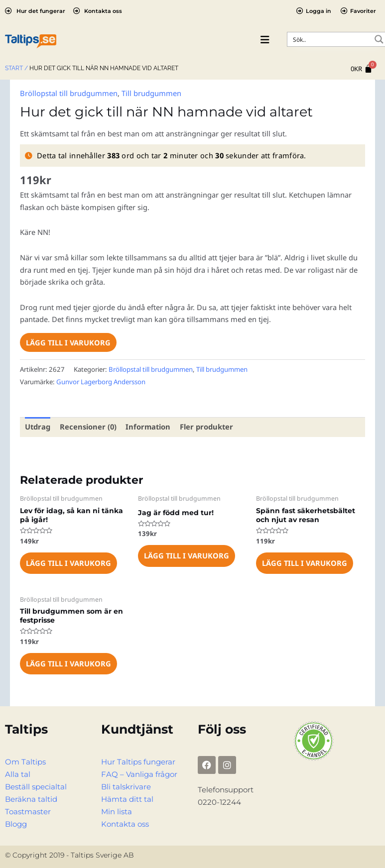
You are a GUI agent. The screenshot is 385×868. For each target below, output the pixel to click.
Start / (16, 68)
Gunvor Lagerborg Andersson (101, 381)
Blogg (16, 823)
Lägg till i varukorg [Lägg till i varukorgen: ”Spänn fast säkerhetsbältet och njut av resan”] (304, 562)
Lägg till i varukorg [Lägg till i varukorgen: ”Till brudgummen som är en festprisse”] (68, 663)
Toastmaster (28, 811)
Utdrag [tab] (38, 427)
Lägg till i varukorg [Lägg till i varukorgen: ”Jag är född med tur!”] (186, 555)
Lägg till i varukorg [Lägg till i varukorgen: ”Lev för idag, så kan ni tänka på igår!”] (68, 562)
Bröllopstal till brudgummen (68, 93)
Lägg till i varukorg (68, 342)
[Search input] (330, 39)
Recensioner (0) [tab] (88, 427)
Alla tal (18, 773)
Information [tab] (146, 427)
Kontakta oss (125, 823)
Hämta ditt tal (127, 798)
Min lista (117, 811)
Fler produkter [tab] (204, 427)
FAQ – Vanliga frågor (139, 773)
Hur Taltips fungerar (138, 761)
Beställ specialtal (36, 786)
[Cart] (362, 69)
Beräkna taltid (31, 798)
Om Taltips (25, 761)
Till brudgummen (151, 93)
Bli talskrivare (126, 786)
